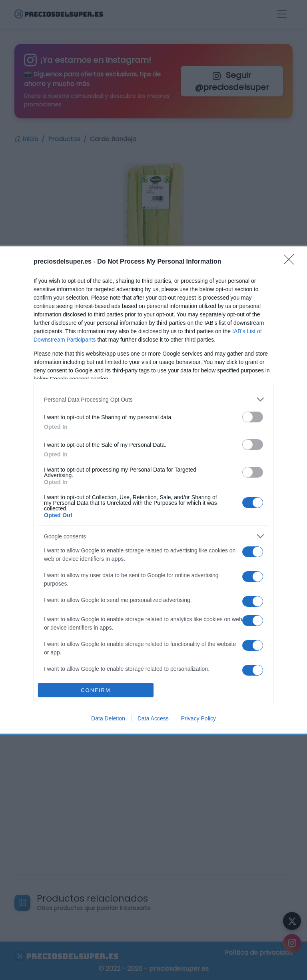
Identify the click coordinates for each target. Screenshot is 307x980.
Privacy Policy (198, 718)
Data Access (153, 718)
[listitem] (153, 399)
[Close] (291, 262)
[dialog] (153, 490)
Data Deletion (108, 718)
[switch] (253, 417)
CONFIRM (96, 690)
